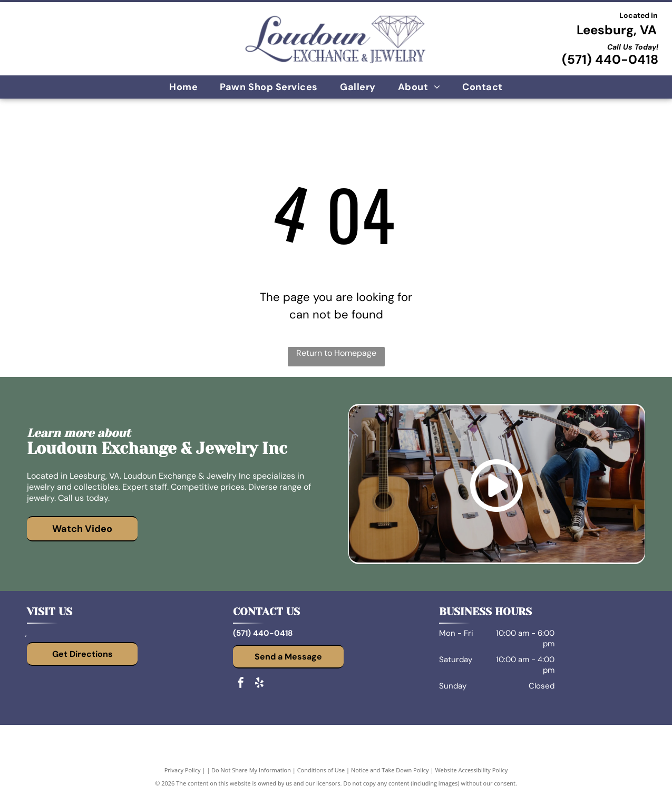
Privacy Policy (183, 770)
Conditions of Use (321, 770)
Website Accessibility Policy (471, 770)
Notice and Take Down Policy (390, 770)
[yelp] (259, 684)
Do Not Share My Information (251, 770)
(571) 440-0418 (610, 59)
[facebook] (241, 684)
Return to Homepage (336, 353)
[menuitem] (183, 87)
